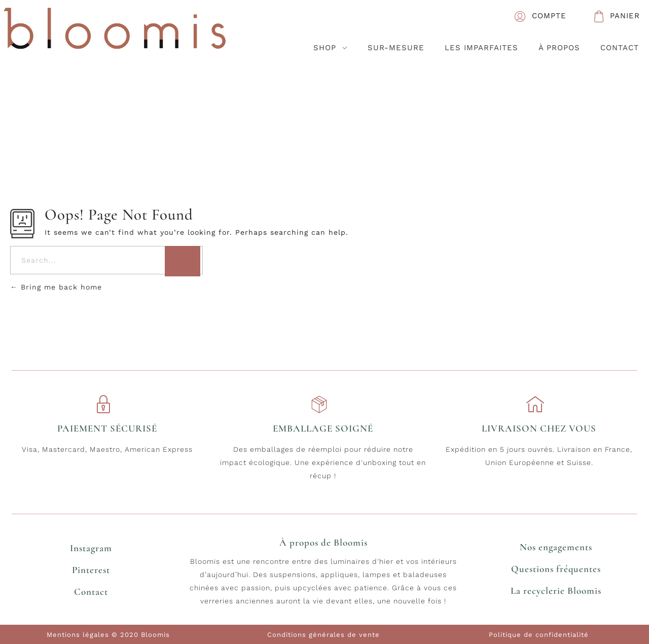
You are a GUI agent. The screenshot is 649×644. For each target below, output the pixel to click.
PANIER (625, 16)
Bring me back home (56, 287)
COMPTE (549, 16)
